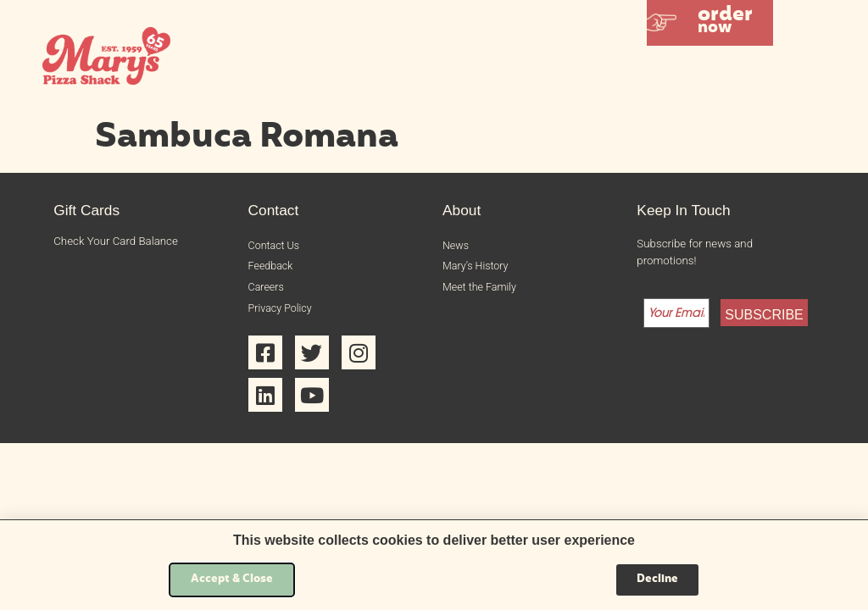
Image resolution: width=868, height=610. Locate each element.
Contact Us (276, 246)
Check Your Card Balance (116, 241)
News (456, 246)
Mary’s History (478, 268)
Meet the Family (482, 290)
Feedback (272, 268)
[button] (710, 23)
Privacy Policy (282, 311)
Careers (267, 290)
